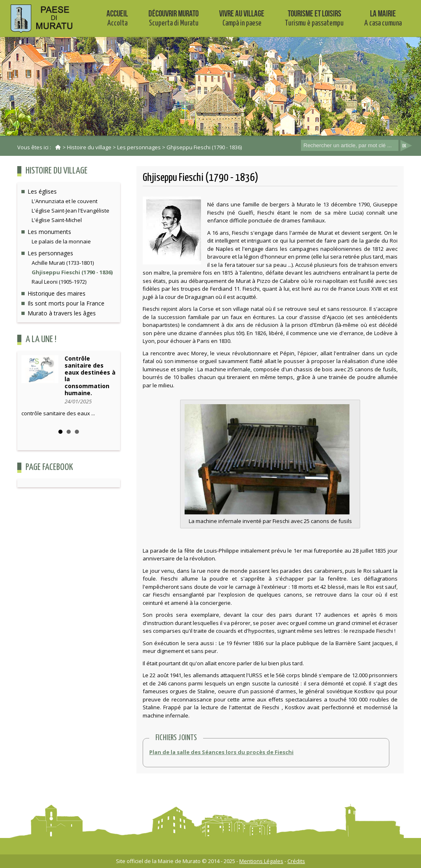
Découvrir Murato (173, 18)
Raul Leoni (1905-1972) (59, 282)
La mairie (383, 18)
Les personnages (139, 147)
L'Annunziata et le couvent (65, 201)
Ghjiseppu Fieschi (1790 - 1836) (204, 147)
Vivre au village (242, 18)
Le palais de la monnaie (61, 241)
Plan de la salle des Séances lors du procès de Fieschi (221, 752)
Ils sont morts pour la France (66, 303)
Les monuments (49, 232)
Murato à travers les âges (62, 313)
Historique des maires (57, 293)
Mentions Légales (261, 861)
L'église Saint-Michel (57, 220)
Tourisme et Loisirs (314, 18)
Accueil (117, 18)
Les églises (42, 191)
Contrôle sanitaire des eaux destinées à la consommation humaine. (90, 376)
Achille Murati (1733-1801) (63, 263)
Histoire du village (89, 147)
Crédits (296, 861)
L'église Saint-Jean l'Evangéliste (71, 211)
